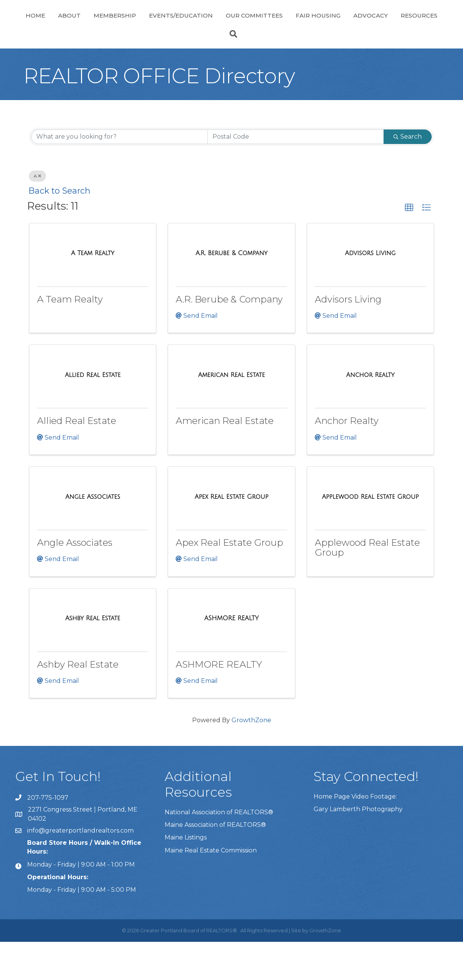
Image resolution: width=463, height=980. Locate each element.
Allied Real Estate (77, 459)
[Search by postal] (296, 175)
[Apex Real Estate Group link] (232, 535)
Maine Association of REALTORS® (215, 863)
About (73, 24)
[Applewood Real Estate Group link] (370, 535)
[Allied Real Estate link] (93, 413)
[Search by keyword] (120, 175)
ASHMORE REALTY (219, 703)
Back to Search (60, 229)
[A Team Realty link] (93, 291)
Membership (118, 24)
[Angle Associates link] (93, 535)
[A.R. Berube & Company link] (231, 291)
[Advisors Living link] (370, 291)
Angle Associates (75, 581)
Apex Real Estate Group (229, 581)
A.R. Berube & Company (229, 337)
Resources (255, 54)
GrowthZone (251, 758)
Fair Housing (411, 24)
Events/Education (184, 24)
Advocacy (207, 54)
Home (39, 24)
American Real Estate (225, 459)
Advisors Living (348, 337)
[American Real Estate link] (232, 413)
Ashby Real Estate (78, 703)
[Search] (231, 72)
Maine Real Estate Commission (211, 889)
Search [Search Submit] (408, 175)
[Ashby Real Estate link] (93, 657)
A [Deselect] (37, 214)
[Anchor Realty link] (370, 413)
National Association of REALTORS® (219, 850)
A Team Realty (70, 337)
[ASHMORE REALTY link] (232, 657)
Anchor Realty (347, 459)
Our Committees (347, 24)
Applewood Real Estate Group (367, 586)
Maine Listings (186, 876)
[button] (409, 246)
